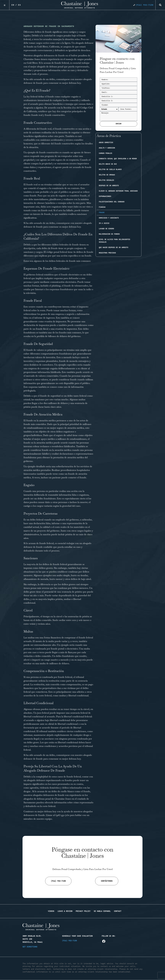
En (13, 5)
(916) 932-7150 (62, 815)
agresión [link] (34, 788)
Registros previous (107, 253)
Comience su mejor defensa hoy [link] (40, 811)
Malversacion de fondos (109, 234)
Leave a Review (65, 911)
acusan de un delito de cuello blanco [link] (56, 791)
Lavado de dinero (106, 229)
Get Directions (30, 947)
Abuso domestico (106, 143)
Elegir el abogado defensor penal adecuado (118, 191)
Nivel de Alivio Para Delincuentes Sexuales (114, 241)
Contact (118, 911)
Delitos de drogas (107, 175)
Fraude (102, 213)
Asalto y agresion (107, 148)
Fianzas (102, 207)
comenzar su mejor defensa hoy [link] (65, 227)
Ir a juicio (104, 223)
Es (19, 5)
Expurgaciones (105, 196)
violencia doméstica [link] (50, 788)
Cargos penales (105, 153)
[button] (160, 5)
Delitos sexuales (106, 180)
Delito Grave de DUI (108, 164)
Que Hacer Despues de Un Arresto (113, 247)
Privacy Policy (83, 911)
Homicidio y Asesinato (109, 218)
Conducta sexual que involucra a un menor (118, 159)
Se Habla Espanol (102, 911)
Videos (51, 911)
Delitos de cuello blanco (110, 169)
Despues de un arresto (109, 186)
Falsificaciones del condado (112, 202)
